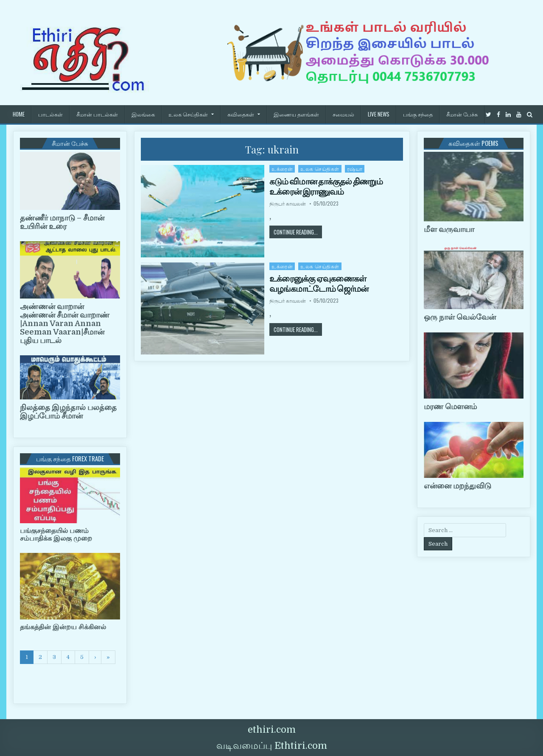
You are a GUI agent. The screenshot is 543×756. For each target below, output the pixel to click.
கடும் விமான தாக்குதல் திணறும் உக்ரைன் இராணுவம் (326, 187)
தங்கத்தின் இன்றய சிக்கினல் (63, 627)
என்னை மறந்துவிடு (458, 486)
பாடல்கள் (50, 114)
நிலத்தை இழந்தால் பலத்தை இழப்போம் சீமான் (68, 412)
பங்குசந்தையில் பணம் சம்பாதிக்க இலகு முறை (56, 535)
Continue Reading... (298, 232)
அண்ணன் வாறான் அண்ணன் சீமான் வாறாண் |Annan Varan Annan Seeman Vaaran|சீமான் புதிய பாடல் (65, 323)
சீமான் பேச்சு (462, 114)
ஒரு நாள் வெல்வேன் (460, 317)
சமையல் (343, 114)
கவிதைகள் (241, 114)
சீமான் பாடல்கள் (97, 114)
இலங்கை (143, 114)
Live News (379, 114)
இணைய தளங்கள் (296, 114)
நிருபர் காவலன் (288, 204)
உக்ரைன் (282, 169)
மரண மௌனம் (450, 407)
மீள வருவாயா (449, 229)
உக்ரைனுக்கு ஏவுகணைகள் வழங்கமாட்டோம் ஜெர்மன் (319, 284)
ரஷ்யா (355, 169)
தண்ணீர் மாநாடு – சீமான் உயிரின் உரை (62, 222)
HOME (19, 114)
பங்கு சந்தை (418, 114)
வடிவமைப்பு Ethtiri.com (272, 746)
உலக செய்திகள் (188, 114)
